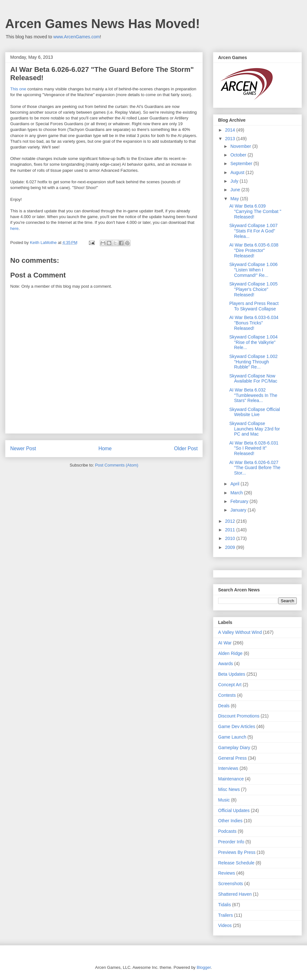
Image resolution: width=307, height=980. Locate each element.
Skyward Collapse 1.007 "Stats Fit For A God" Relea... (253, 231)
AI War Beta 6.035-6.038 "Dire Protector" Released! (254, 250)
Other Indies (230, 821)
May (235, 199)
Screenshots (231, 884)
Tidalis (224, 905)
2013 (231, 139)
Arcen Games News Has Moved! (102, 24)
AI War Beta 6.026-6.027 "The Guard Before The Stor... (255, 468)
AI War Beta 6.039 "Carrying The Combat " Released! (255, 211)
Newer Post (23, 448)
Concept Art (230, 685)
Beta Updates (232, 674)
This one (18, 89)
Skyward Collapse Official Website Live (255, 412)
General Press (232, 758)
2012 (231, 521)
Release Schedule (236, 863)
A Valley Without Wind (240, 632)
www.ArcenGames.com (77, 37)
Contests (227, 695)
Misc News (229, 789)
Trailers (225, 915)
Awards (225, 664)
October (239, 155)
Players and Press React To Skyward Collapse (254, 306)
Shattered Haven (235, 894)
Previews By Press (237, 852)
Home (105, 448)
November (241, 146)
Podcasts (227, 831)
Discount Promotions (239, 716)
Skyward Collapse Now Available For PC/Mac (253, 379)
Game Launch (232, 737)
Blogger (204, 967)
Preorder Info (231, 842)
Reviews (227, 873)
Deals (224, 706)
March (237, 493)
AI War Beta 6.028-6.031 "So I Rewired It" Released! (254, 448)
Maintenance (231, 779)
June (236, 190)
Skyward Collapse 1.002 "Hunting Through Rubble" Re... (253, 362)
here (14, 228)
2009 (231, 547)
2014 (231, 130)
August (238, 172)
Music (224, 800)
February (240, 501)
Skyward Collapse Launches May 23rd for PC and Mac (255, 429)
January (239, 510)
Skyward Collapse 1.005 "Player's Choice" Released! (253, 289)
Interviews (228, 768)
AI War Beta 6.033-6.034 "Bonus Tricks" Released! (254, 323)
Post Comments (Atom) (117, 465)
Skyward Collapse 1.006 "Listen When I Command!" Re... (253, 270)
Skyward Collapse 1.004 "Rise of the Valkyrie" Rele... (253, 342)
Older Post (186, 448)
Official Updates (234, 810)
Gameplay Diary (234, 748)
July (235, 181)
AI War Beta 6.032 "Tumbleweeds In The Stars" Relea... (253, 395)
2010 (231, 538)
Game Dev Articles (237, 726)
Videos (225, 925)
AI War (225, 643)
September (242, 163)
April (235, 484)
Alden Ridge (230, 653)
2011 (231, 530)
